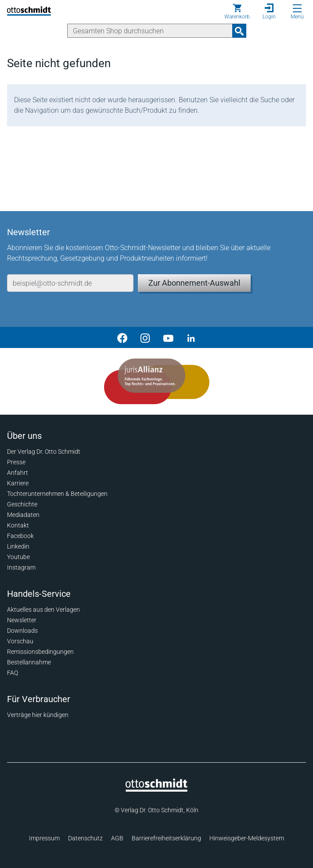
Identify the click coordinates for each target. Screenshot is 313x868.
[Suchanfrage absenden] (239, 31)
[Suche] (150, 31)
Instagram (21, 567)
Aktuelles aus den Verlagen (43, 610)
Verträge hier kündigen (38, 715)
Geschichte (22, 504)
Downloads (22, 631)
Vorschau (20, 641)
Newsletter (22, 620)
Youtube (18, 557)
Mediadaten (23, 515)
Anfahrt (18, 473)
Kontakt (18, 525)
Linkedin (18, 546)
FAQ (13, 673)
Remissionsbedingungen (40, 652)
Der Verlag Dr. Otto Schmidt (44, 452)
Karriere (18, 483)
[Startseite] (156, 789)
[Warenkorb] (237, 11)
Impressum (44, 838)
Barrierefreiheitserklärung (166, 838)
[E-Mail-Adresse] (70, 283)
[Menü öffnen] (297, 8)
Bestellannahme (29, 662)
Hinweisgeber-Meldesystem (247, 838)
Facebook (20, 536)
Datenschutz (85, 838)
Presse (16, 462)
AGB (117, 838)
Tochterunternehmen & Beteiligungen (57, 494)
